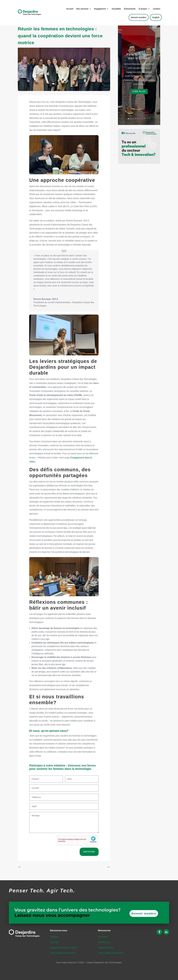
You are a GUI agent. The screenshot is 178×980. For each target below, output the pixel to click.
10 (150, 119)
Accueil (70, 9)
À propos (143, 9)
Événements (130, 9)
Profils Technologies (133, 76)
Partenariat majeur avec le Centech (139, 56)
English (156, 17)
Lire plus (139, 91)
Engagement (100, 9)
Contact (157, 9)
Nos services (82, 9)
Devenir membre (139, 17)
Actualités (116, 9)
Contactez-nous (106, 948)
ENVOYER (89, 852)
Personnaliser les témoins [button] (63, 953)
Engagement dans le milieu (63, 948)
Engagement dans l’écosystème (139, 72)
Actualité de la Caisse (141, 68)
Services (54, 942)
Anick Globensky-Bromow (137, 64)
